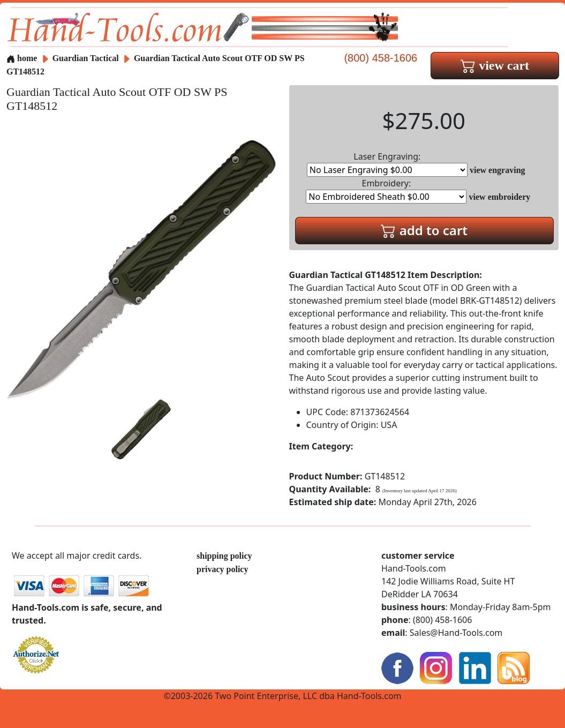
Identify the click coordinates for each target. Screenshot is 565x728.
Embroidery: (386, 190)
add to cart (424, 230)
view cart (495, 65)
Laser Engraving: (387, 164)
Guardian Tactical (87, 58)
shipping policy (224, 556)
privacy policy (222, 569)
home (22, 58)
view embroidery (500, 197)
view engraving (498, 170)
